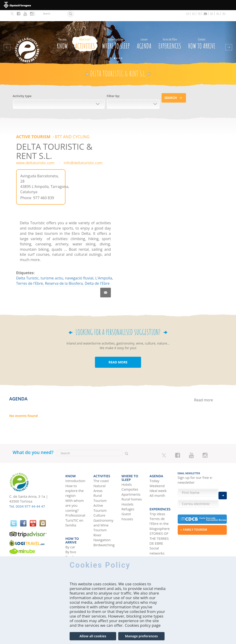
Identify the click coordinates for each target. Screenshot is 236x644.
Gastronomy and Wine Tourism (103, 510)
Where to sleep (116, 32)
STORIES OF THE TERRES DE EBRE (159, 520)
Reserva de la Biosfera (64, 272)
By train (72, 540)
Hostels (127, 486)
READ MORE (118, 351)
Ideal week (158, 476)
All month (157, 480)
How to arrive (202, 32)
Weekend (157, 471)
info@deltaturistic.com (83, 151)
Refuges (128, 490)
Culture (99, 500)
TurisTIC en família (74, 508)
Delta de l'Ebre (97, 272)
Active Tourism (29, 126)
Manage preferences (141, 636)
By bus (71, 530)
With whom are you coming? (75, 490)
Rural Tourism (100, 483)
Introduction (75, 466)
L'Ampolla (104, 266)
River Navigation (102, 522)
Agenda (144, 32)
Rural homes (132, 480)
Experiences (170, 32)
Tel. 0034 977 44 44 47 (27, 494)
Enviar (223, 492)
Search (171, 87)
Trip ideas (157, 495)
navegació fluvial (79, 266)
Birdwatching (104, 530)
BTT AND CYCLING (57, 126)
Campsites (130, 471)
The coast (101, 466)
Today (154, 466)
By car (70, 525)
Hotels (127, 466)
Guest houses (127, 498)
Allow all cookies (93, 636)
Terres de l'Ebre (29, 272)
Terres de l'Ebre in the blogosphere (160, 505)
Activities (85, 32)
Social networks (157, 532)
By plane (72, 535)
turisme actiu (52, 266)
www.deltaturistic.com (35, 151)
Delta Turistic (27, 266)
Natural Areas (99, 473)
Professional (75, 500)
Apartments (131, 476)
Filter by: (113, 85)
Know (62, 32)
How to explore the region (75, 476)
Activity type (22, 85)
